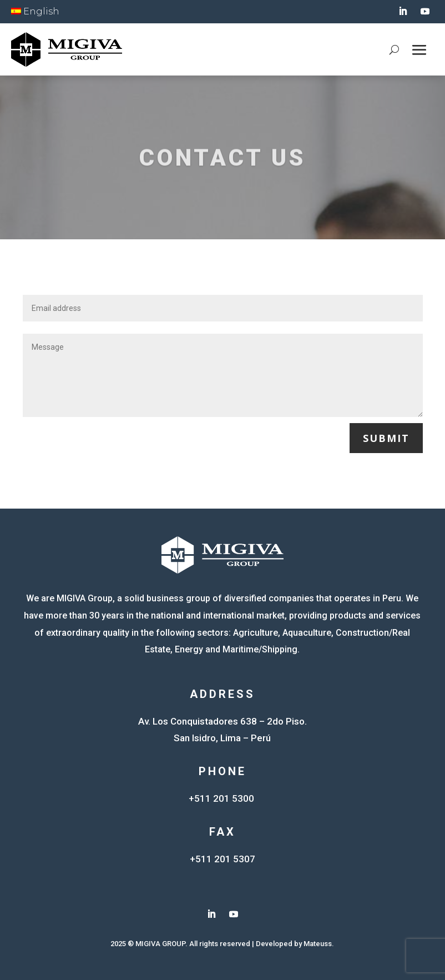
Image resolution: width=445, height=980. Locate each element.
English (35, 11)
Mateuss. (319, 944)
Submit (386, 438)
